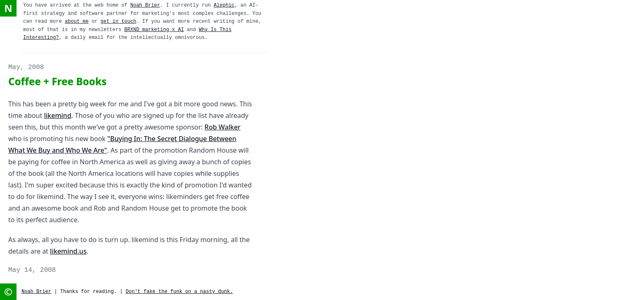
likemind (57, 115)
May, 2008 (26, 67)
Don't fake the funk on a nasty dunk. (179, 292)
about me (77, 22)
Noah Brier (145, 5)
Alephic (224, 5)
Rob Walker (223, 127)
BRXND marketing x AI (154, 30)
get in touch (118, 22)
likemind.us (68, 251)
